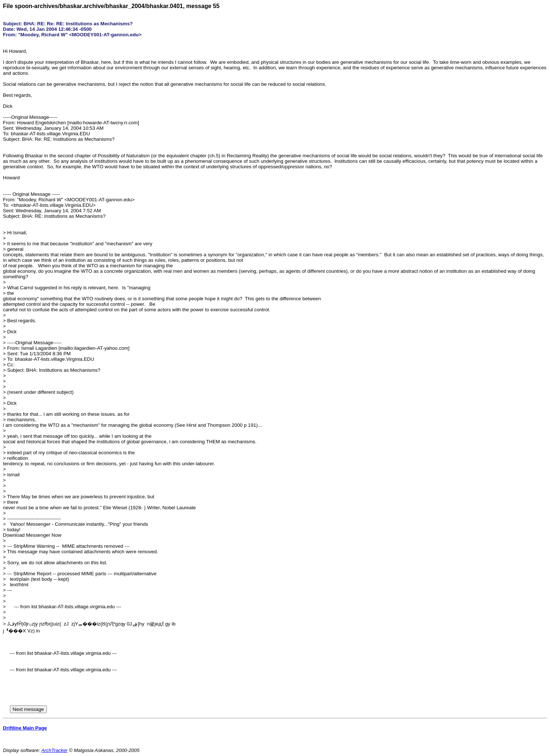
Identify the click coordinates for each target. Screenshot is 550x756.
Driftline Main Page (25, 728)
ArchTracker (55, 750)
